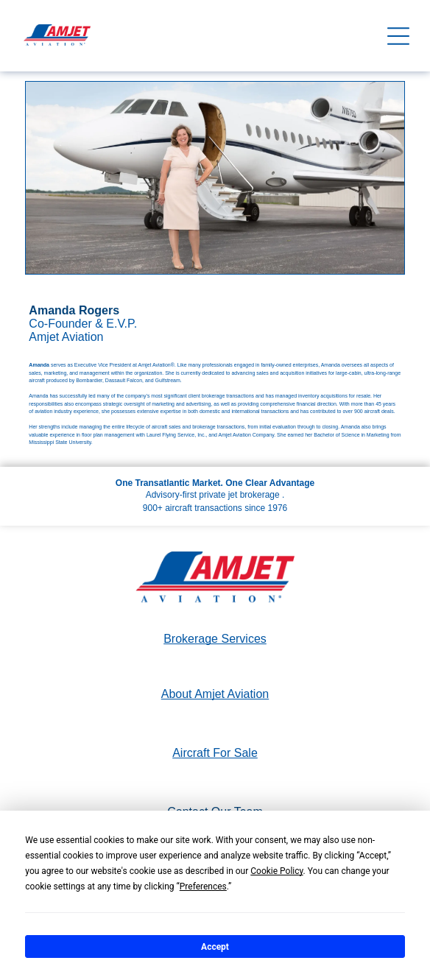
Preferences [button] (203, 886)
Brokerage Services (215, 639)
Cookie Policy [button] (276, 871)
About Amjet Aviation (215, 694)
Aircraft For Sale (215, 753)
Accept (215, 947)
